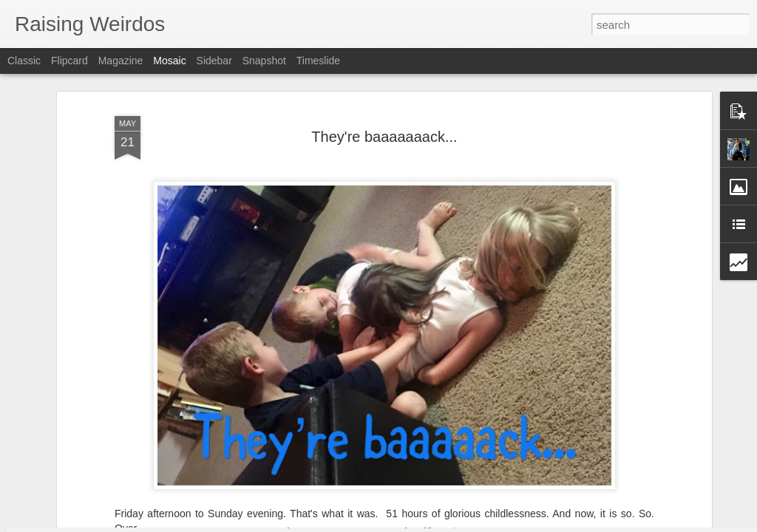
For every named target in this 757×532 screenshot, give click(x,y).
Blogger (425, 524)
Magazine (121, 61)
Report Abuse (468, 524)
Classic (24, 61)
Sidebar (214, 61)
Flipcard (69, 61)
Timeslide (318, 61)
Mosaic (169, 61)
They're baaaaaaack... (384, 100)
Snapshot (264, 61)
